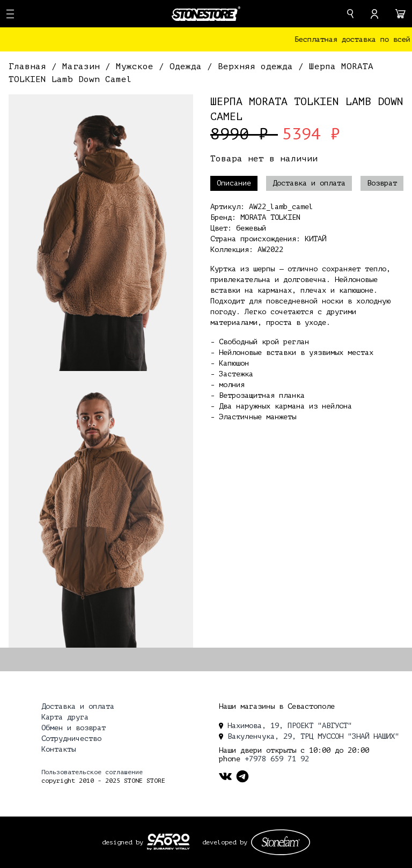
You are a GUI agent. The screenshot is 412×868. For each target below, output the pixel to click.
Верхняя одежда (258, 66)
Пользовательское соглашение (92, 772)
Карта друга (65, 717)
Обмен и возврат (73, 728)
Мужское (137, 66)
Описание (234, 183)
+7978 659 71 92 (277, 759)
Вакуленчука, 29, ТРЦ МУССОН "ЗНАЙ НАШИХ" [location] (309, 736)
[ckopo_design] (168, 842)
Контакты (58, 749)
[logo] (206, 13)
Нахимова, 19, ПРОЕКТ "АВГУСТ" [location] (285, 726)
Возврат (382, 183)
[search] (350, 14)
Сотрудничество (71, 739)
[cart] (400, 14)
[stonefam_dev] (281, 842)
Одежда (188, 66)
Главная (30, 66)
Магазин (84, 66)
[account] (374, 14)
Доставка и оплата (309, 183)
